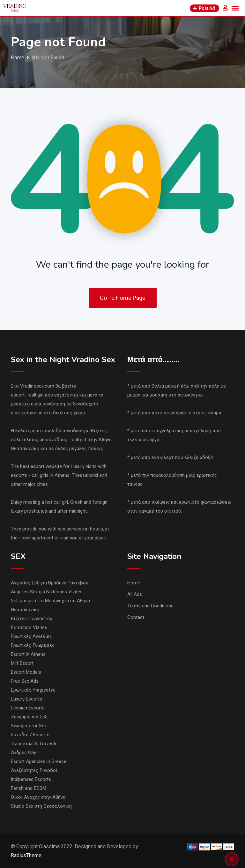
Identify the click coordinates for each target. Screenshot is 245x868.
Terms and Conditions (150, 606)
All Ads (135, 594)
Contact (136, 617)
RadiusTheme (26, 855)
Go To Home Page (123, 298)
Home (134, 583)
